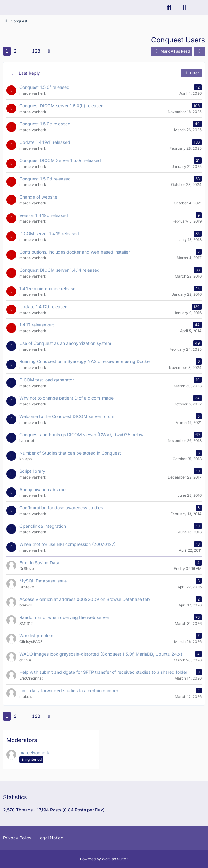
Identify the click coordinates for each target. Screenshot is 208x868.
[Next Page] (49, 51)
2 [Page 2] (15, 51)
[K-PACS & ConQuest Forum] (3, 8)
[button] (199, 51)
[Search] (169, 8)
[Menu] (200, 8)
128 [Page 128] (36, 51)
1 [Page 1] (7, 51)
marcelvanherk (34, 753)
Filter (191, 73)
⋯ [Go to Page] (24, 51)
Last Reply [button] (29, 73)
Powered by (104, 859)
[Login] (185, 8)
